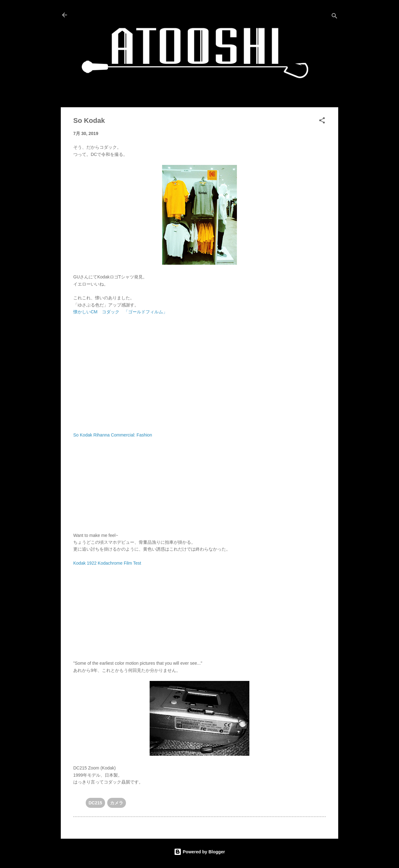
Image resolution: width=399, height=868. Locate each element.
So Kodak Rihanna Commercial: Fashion (113, 435)
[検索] (334, 17)
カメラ (117, 803)
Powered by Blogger (199, 852)
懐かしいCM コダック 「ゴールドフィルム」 (120, 312)
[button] (322, 121)
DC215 (95, 803)
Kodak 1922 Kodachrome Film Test (107, 563)
